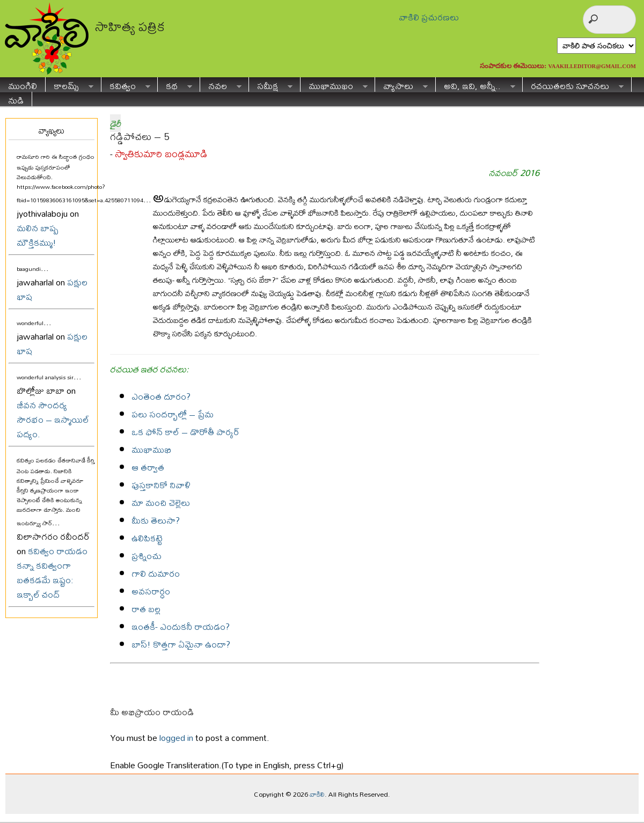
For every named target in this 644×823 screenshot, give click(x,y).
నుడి (16, 99)
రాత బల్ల (146, 609)
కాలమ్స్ (69, 84)
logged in (176, 737)
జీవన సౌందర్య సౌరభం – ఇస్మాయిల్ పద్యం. (53, 419)
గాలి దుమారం (156, 573)
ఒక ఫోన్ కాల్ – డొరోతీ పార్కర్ (185, 432)
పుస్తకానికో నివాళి (161, 485)
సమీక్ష (271, 84)
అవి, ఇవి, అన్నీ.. (475, 84)
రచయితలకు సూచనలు (573, 84)
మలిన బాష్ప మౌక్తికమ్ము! (38, 235)
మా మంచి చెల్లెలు (161, 502)
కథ (175, 84)
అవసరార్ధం (151, 591)
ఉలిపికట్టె (147, 538)
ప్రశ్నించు (147, 556)
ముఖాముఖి (151, 449)
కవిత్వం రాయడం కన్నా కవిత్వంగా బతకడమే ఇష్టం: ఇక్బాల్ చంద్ (52, 572)
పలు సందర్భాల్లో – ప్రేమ (173, 414)
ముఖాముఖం (334, 84)
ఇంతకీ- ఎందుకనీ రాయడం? (181, 626)
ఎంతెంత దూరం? (161, 396)
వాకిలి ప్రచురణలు (429, 17)
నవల (221, 84)
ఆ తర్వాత (148, 467)
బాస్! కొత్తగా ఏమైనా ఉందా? (181, 644)
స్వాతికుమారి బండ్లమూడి (161, 154)
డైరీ (115, 123)
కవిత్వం (126, 84)
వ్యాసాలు (401, 84)
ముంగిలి (23, 84)
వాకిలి (317, 794)
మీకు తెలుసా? (156, 520)
